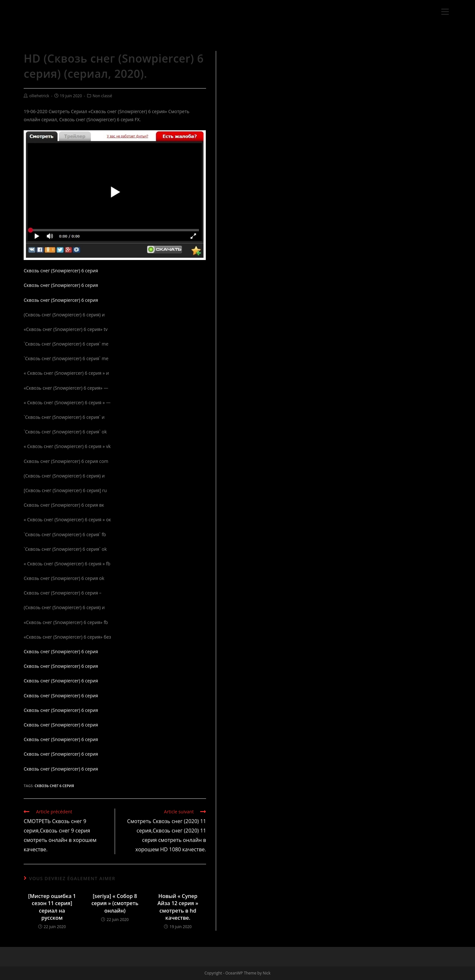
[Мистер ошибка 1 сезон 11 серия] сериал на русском (52, 907)
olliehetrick (39, 96)
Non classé (102, 96)
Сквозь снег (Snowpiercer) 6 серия (61, 271)
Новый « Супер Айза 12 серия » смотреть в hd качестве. (178, 907)
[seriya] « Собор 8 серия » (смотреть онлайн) (115, 903)
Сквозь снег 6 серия (54, 786)
